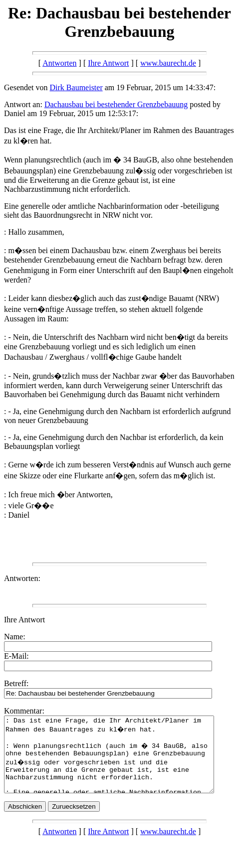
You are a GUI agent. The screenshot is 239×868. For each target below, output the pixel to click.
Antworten (59, 63)
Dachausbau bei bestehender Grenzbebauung (116, 104)
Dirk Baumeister (76, 87)
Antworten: (22, 578)
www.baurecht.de (168, 63)
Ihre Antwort (108, 63)
